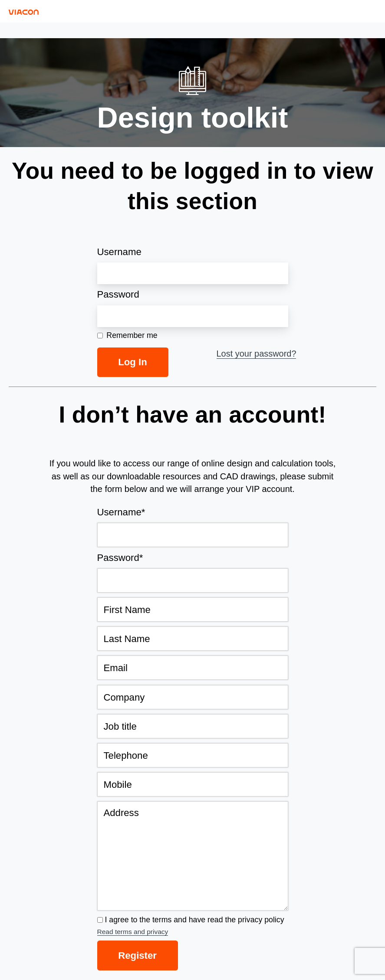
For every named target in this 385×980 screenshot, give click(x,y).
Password (118, 294)
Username (119, 252)
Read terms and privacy (133, 932)
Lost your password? (257, 354)
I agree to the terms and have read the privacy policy (195, 920)
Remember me (127, 336)
